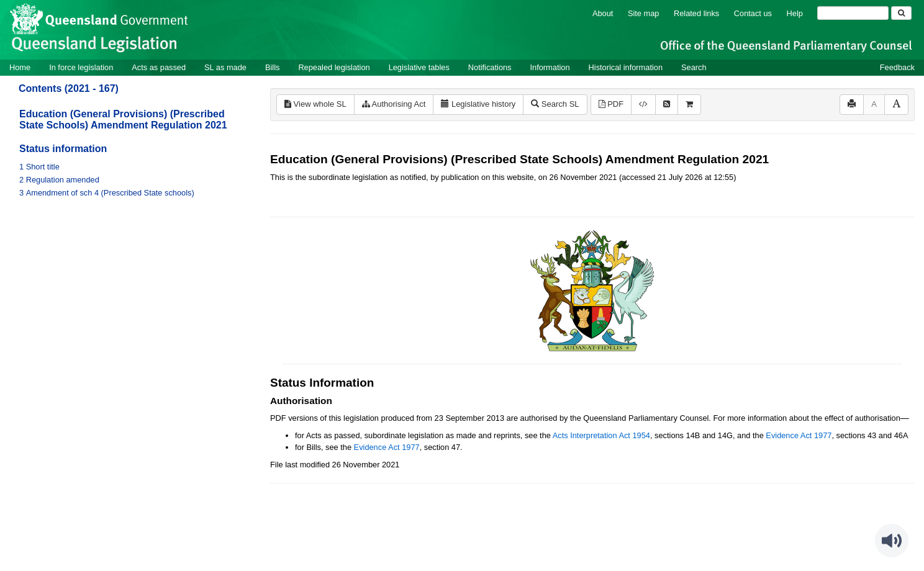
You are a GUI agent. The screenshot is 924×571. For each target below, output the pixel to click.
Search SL (555, 104)
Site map (644, 13)
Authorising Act (394, 104)
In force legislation (81, 67)
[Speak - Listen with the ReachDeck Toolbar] (892, 541)
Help (795, 13)
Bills (272, 67)
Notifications (490, 67)
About (603, 13)
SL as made (225, 67)
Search (694, 67)
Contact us (753, 13)
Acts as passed (159, 67)
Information (550, 67)
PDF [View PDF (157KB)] (611, 104)
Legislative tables (419, 67)
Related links (696, 13)
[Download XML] (643, 105)
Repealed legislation (334, 67)
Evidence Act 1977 (799, 435)
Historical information (626, 67)
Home (20, 67)
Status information (63, 149)
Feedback (897, 67)
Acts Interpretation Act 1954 (601, 435)
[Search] (853, 13)
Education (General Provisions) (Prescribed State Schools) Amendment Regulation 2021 (123, 119)
